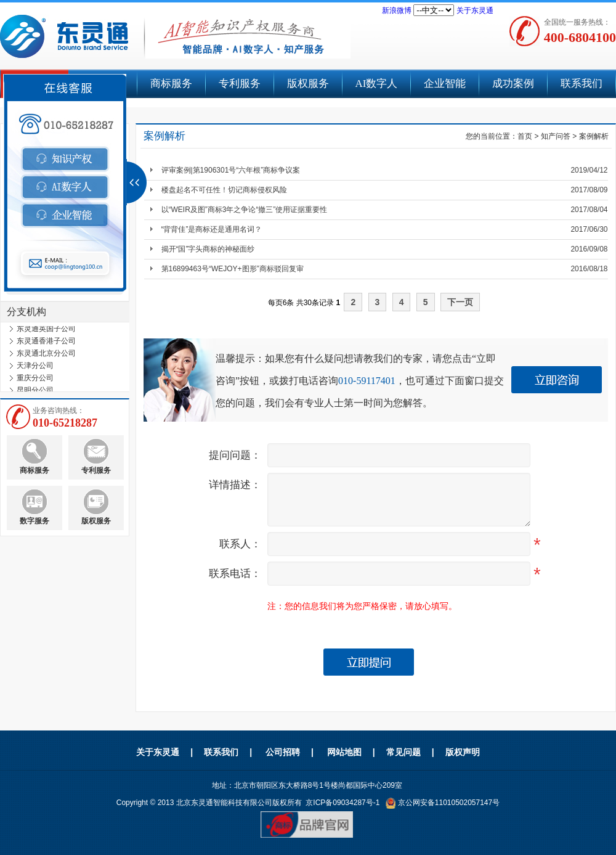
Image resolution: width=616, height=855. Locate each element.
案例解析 (594, 136)
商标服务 (171, 84)
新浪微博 (397, 10)
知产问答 (556, 136)
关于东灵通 (475, 10)
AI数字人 (377, 84)
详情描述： (235, 485)
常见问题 (403, 752)
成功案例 (513, 84)
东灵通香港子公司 (46, 345)
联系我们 (582, 84)
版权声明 (463, 752)
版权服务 (308, 84)
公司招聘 (283, 752)
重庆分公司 (35, 382)
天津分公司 (35, 369)
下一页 (460, 302)
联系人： (240, 544)
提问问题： (235, 455)
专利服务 (240, 84)
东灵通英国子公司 (46, 332)
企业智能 (445, 84)
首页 (525, 136)
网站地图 (344, 752)
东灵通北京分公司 (46, 357)
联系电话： (235, 574)
